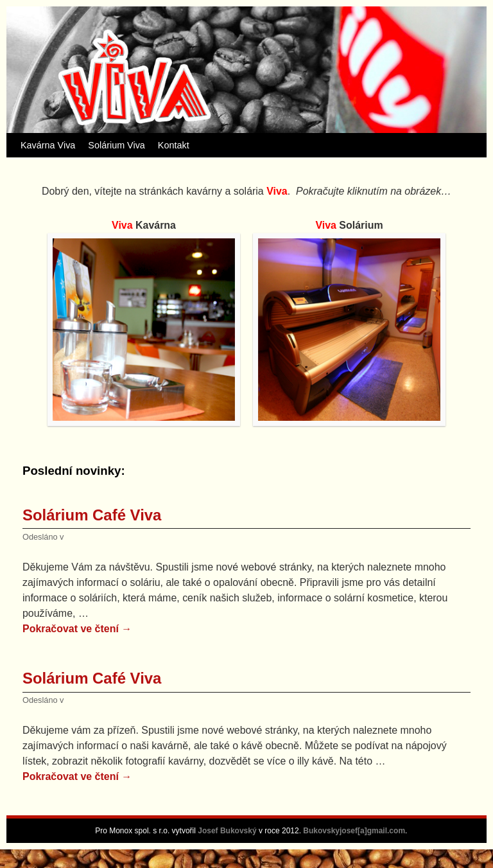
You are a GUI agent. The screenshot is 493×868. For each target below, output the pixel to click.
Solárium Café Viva (92, 515)
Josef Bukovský (228, 831)
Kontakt (174, 145)
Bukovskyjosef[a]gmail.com (354, 831)
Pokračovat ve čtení (77, 629)
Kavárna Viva (48, 145)
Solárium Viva (117, 145)
